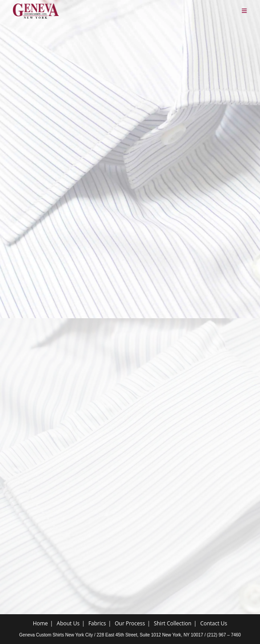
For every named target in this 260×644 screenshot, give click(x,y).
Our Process (130, 623)
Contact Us (214, 623)
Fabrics (97, 623)
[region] (130, 441)
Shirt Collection (172, 623)
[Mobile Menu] (244, 11)
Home (41, 623)
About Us (68, 623)
